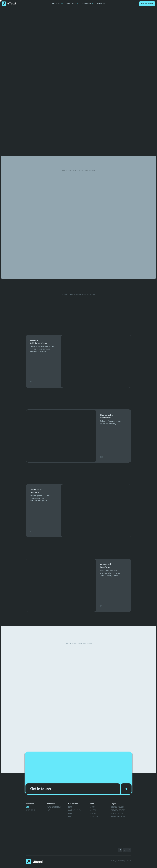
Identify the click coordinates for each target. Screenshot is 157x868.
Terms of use (117, 813)
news (70, 816)
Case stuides (74, 810)
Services (94, 816)
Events (71, 813)
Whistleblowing (118, 816)
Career (93, 810)
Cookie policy (118, 807)
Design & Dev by (121, 860)
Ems (27, 807)
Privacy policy (118, 810)
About (92, 807)
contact (93, 813)
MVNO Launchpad (54, 807)
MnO (49, 810)
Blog (70, 807)
